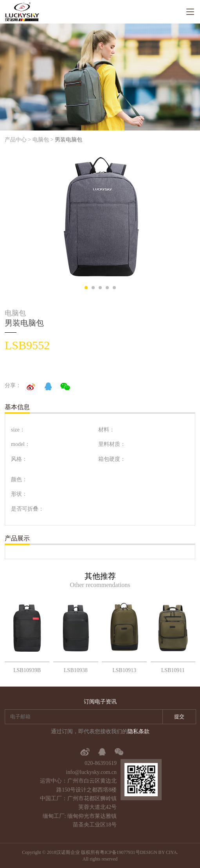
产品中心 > (18, 140)
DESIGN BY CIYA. (159, 852)
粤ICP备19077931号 (120, 852)
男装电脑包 (68, 140)
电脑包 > (43, 140)
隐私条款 (139, 731)
